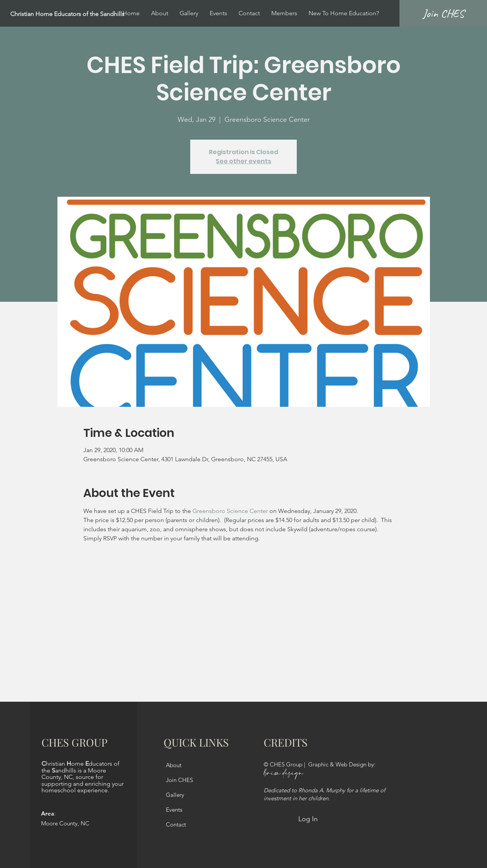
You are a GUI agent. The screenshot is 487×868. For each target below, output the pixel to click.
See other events (243, 161)
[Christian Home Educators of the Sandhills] (86, 14)
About (174, 765)
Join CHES (179, 780)
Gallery (175, 795)
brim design (283, 773)
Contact (176, 824)
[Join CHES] (443, 13)
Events (174, 810)
